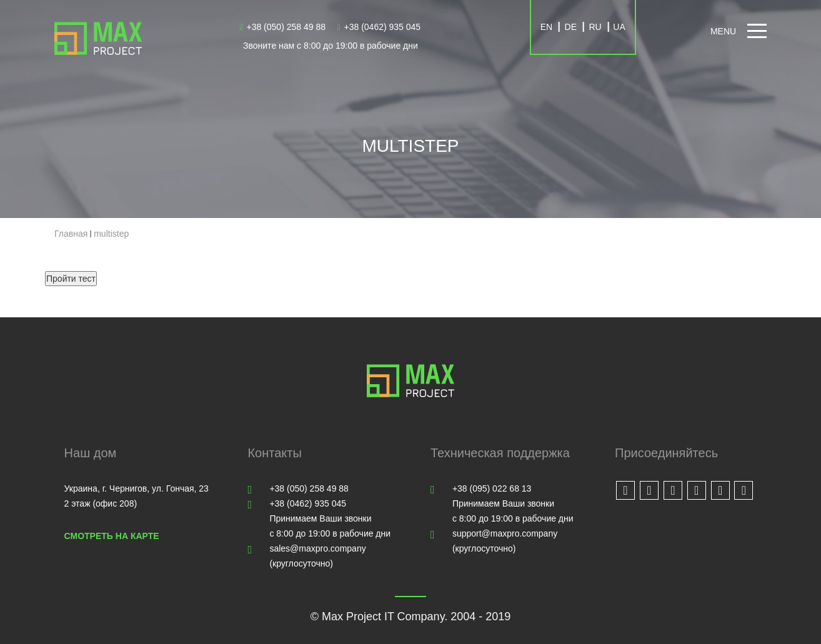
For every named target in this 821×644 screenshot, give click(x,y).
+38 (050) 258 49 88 (282, 27)
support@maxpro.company (505, 533)
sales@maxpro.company (317, 548)
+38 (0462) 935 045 (379, 27)
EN (546, 27)
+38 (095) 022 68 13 (492, 488)
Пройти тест (71, 279)
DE (571, 27)
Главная (71, 234)
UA (619, 27)
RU (595, 27)
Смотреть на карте (112, 536)
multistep (111, 234)
